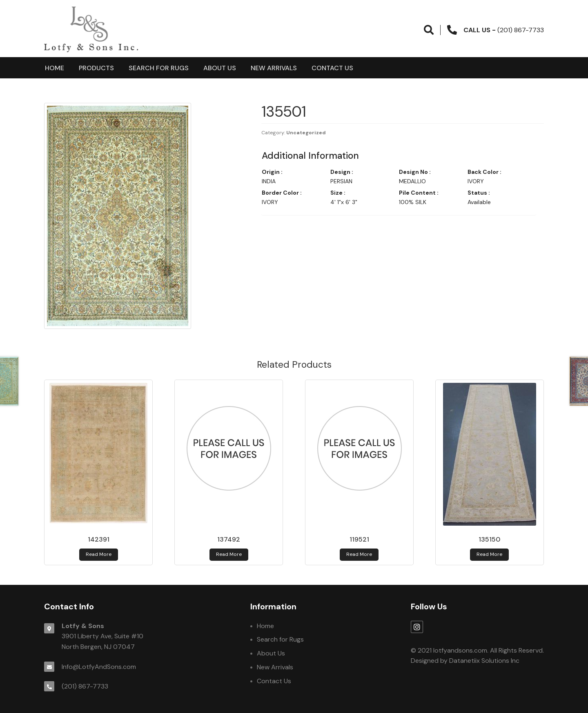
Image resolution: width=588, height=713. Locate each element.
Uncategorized (306, 133)
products (96, 68)
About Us (220, 68)
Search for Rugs (159, 68)
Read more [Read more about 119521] (359, 554)
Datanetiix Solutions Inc (484, 661)
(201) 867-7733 (85, 686)
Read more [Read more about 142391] (99, 554)
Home (55, 68)
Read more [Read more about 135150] (489, 554)
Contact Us (332, 68)
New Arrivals (274, 68)
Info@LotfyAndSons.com (99, 667)
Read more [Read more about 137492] (229, 554)
